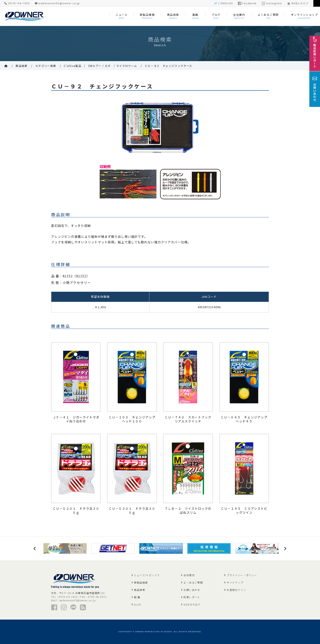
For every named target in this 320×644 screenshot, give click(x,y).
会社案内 (189, 575)
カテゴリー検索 (46, 66)
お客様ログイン (236, 590)
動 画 (137, 597)
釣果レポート (192, 597)
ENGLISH (227, 3)
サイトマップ (235, 582)
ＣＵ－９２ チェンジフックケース (168, 66)
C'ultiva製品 (73, 66)
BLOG (138, 604)
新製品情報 (141, 582)
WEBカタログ (298, 3)
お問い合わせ (192, 590)
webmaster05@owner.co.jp (57, 3)
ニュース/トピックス (147, 575)
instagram (272, 3)
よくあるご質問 (193, 582)
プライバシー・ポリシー (242, 575)
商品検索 (22, 66)
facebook (247, 3)
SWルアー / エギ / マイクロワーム (113, 66)
